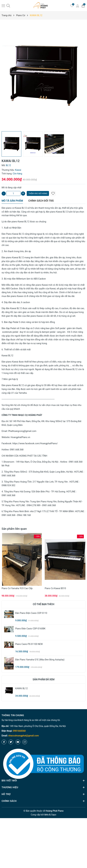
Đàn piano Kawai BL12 (13, 258)
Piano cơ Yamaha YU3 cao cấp (17, 588)
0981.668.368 (17, 450)
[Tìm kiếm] (8, 6)
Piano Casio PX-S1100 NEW (29, 644)
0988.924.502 (8, 485)
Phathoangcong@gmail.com (22, 431)
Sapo (54, 815)
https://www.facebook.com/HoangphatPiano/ (35, 443)
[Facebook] (4, 742)
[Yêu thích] (72, 6)
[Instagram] (25, 742)
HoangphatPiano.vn (20, 437)
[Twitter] (11, 742)
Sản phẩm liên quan (14, 529)
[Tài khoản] (77, 6)
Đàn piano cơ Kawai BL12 (14, 208)
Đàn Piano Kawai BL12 (13, 234)
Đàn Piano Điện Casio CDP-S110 (31, 613)
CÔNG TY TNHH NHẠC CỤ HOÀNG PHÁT (22, 415)
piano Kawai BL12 (20, 222)
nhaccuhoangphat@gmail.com (23, 736)
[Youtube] (18, 742)
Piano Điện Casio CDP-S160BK (30, 629)
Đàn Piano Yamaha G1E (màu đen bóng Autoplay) (40, 660)
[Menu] (3, 6)
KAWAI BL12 (21, 688)
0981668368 (19, 731)
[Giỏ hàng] (83, 6)
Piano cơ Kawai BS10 (55, 588)
